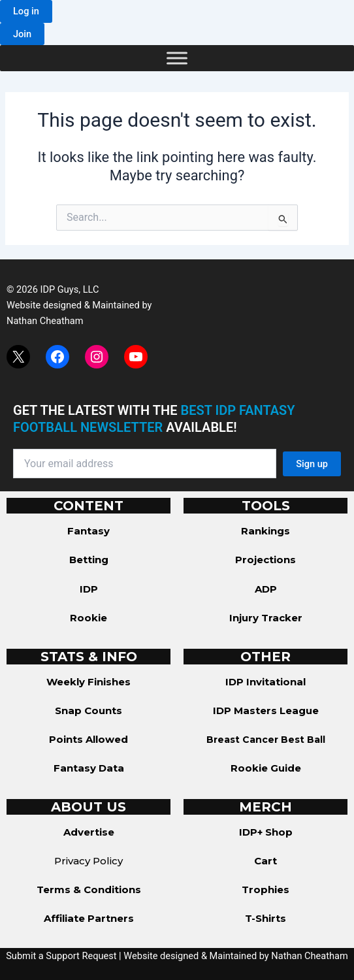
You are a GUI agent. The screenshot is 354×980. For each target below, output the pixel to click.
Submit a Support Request (61, 956)
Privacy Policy (88, 861)
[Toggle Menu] (177, 58)
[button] (26, 11)
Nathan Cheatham (45, 321)
